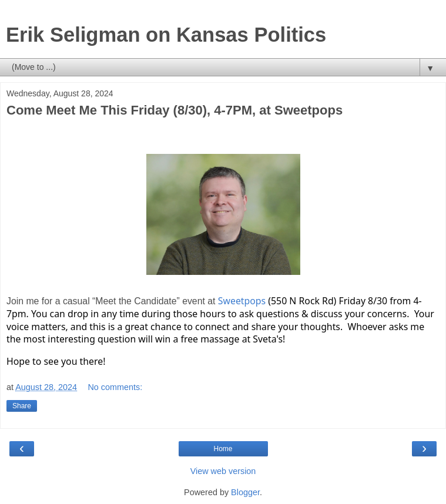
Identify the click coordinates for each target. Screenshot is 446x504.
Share (22, 406)
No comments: (115, 387)
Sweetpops (242, 301)
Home (223, 449)
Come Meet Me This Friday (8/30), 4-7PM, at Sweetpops (175, 110)
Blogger (245, 492)
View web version (223, 471)
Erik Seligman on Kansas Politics (166, 35)
